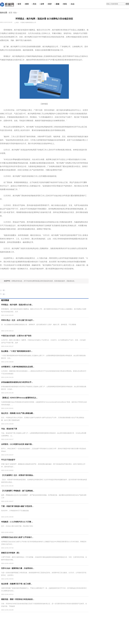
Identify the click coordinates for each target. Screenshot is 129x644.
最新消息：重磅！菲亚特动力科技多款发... (18, 599)
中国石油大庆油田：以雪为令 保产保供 (16, 336)
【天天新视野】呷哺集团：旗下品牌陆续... (18, 491)
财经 (27, 4)
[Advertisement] (42, 628)
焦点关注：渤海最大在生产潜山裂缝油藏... (18, 413)
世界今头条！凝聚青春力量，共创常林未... (18, 568)
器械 (57, 4)
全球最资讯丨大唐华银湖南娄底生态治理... (18, 367)
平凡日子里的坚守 (8, 460)
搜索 (127, 4)
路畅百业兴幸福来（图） (11, 553)
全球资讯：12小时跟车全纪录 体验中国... (17, 444)
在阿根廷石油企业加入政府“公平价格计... (17, 537)
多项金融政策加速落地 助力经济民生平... (17, 382)
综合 (15, 13)
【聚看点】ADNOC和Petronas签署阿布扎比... (19, 398)
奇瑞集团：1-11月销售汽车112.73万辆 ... (17, 522)
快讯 (65, 4)
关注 (34, 4)
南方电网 (11, 275)
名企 (72, 4)
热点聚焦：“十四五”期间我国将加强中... (17, 351)
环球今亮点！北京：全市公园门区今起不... (18, 320)
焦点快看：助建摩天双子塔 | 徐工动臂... (17, 584)
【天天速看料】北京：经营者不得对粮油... (18, 475)
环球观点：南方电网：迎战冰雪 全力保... (17, 305)
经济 (49, 4)
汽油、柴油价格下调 (9, 429)
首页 (19, 4)
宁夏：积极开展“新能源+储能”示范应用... (17, 506)
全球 (42, 4)
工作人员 (17, 275)
